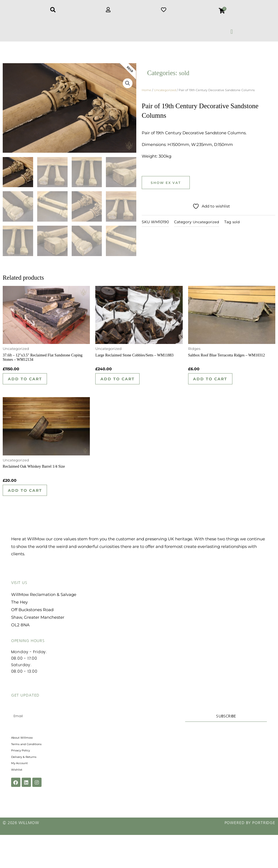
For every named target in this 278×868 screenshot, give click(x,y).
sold (184, 78)
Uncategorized (165, 95)
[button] (232, 32)
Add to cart (29, 387)
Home (146, 95)
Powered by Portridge (250, 856)
